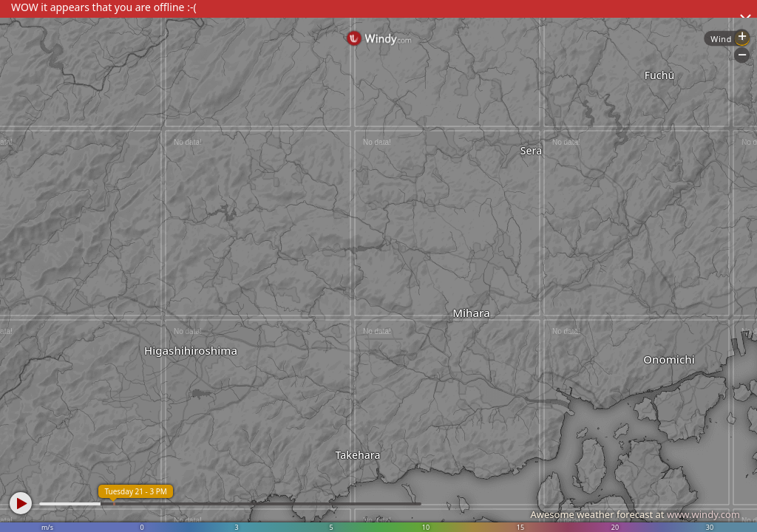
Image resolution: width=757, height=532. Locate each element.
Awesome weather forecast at (635, 514)
